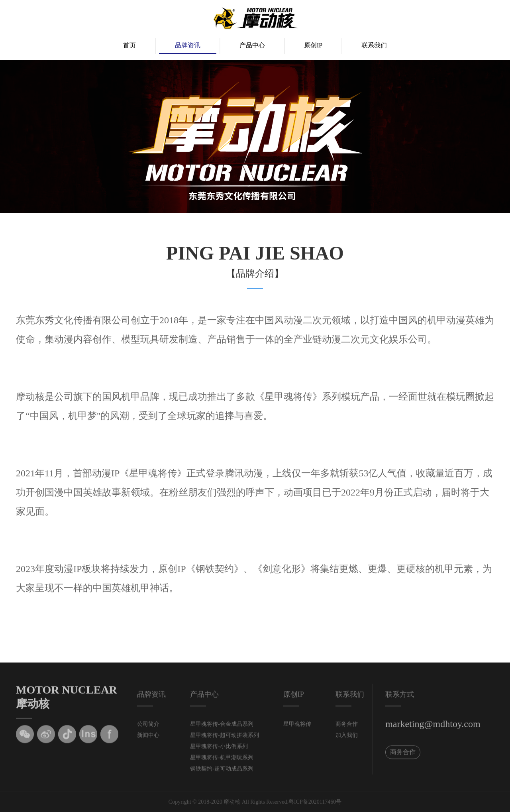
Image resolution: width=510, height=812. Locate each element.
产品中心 (252, 45)
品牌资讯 (188, 45)
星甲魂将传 (297, 727)
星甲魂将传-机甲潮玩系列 (222, 760)
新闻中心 (148, 738)
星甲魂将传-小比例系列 (219, 749)
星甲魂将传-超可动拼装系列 (225, 738)
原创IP (313, 45)
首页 (129, 45)
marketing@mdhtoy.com (433, 727)
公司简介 (148, 727)
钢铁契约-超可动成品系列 (222, 772)
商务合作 (347, 727)
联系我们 (374, 45)
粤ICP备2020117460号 (315, 802)
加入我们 (347, 738)
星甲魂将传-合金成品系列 (222, 727)
